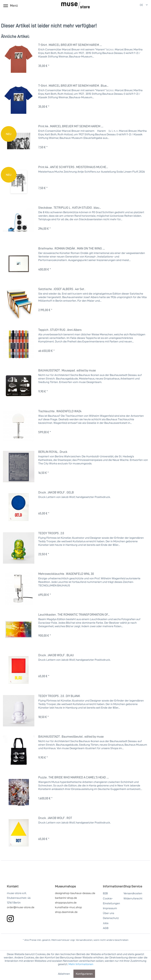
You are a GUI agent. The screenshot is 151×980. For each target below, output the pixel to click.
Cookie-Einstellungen (111, 901)
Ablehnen (64, 974)
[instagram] (10, 919)
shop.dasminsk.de (66, 912)
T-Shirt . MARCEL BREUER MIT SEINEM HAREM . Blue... (73, 86)
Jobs (106, 923)
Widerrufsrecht (133, 898)
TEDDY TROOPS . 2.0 (51, 533)
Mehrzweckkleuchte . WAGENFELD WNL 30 (66, 574)
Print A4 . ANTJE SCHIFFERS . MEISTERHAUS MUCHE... (73, 167)
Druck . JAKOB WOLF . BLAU (56, 655)
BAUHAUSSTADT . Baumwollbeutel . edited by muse (71, 736)
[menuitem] (120, 5)
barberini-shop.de (66, 898)
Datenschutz (111, 918)
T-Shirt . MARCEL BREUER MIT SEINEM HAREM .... (70, 45)
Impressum (110, 908)
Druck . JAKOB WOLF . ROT (55, 818)
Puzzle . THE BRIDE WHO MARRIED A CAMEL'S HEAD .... (74, 777)
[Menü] (10, 5)
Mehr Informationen (81, 964)
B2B (105, 893)
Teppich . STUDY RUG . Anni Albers (60, 330)
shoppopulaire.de (66, 902)
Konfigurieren (84, 974)
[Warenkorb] (129, 5)
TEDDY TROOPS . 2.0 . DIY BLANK (59, 696)
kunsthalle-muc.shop (68, 907)
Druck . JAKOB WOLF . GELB (56, 492)
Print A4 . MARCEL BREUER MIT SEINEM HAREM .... (71, 126)
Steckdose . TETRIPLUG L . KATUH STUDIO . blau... (70, 207)
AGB (106, 928)
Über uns (108, 913)
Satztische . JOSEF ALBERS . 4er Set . (62, 289)
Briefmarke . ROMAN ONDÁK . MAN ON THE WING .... (72, 248)
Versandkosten (133, 893)
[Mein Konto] (119, 5)
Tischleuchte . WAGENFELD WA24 (60, 411)
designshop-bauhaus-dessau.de (75, 893)
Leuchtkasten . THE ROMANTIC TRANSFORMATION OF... (74, 614)
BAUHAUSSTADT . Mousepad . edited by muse (67, 370)
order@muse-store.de (21, 907)
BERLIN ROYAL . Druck (53, 452)
